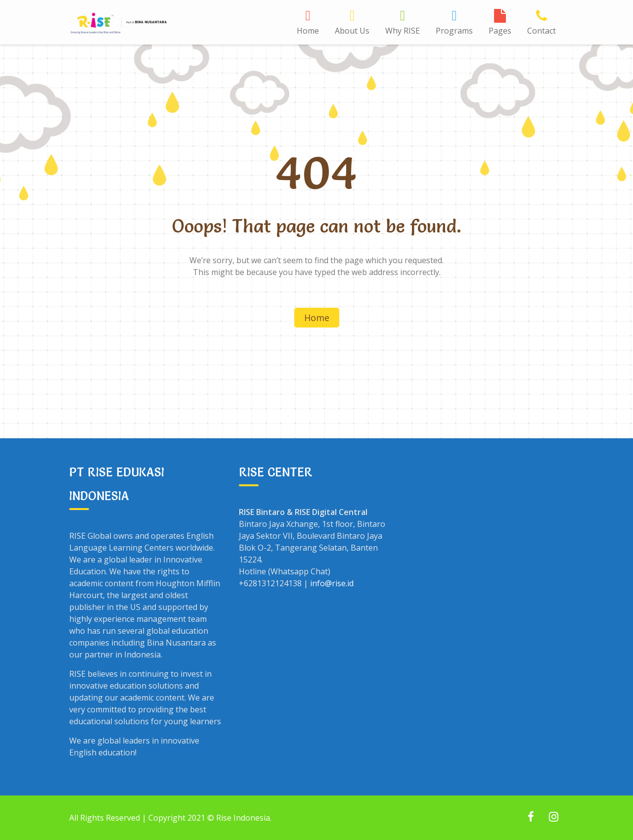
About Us (352, 31)
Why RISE (403, 31)
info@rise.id (332, 583)
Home (308, 31)
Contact (542, 31)
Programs (454, 31)
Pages (500, 31)
